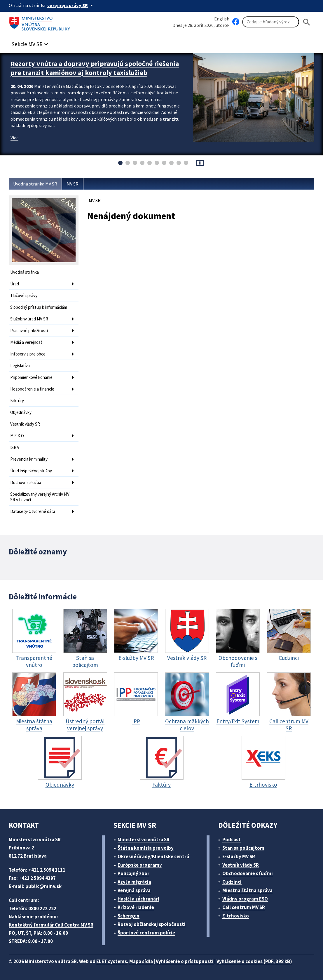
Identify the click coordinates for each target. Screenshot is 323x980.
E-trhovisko (236, 916)
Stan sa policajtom (243, 848)
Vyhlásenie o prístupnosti (185, 961)
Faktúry (17, 401)
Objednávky (21, 412)
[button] (31, 43)
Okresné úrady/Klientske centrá (153, 856)
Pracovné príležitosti (29, 331)
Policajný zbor (133, 873)
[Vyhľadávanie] (271, 22)
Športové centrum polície (146, 933)
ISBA (15, 447)
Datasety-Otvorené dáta (33, 511)
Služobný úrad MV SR (29, 319)
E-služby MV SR (239, 856)
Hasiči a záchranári (138, 899)
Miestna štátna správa (247, 890)
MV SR (73, 184)
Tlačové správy (24, 295)
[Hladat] (307, 22)
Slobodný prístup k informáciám (39, 307)
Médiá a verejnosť (26, 342)
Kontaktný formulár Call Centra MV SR (51, 925)
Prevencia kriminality (29, 459)
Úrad (15, 284)
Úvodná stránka (25, 272)
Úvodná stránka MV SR (35, 184)
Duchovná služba (26, 482)
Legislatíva (20, 366)
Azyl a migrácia (134, 882)
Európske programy (140, 865)
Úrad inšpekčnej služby (31, 471)
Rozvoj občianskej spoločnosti (152, 924)
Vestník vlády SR (25, 424)
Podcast (232, 839)
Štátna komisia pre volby (146, 848)
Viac (14, 138)
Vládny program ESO (245, 899)
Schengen (129, 916)
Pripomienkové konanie (31, 377)
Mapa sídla (141, 961)
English (222, 19)
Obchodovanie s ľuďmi (248, 873)
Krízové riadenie (136, 907)
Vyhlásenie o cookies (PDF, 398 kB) (254, 961)
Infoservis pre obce (28, 354)
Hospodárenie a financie (32, 389)
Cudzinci (232, 882)
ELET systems (112, 961)
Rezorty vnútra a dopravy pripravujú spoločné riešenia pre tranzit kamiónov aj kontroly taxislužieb (95, 68)
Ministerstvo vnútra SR (144, 839)
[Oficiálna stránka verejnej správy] (71, 5)
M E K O (17, 436)
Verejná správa (134, 890)
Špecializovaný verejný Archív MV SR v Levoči (40, 497)
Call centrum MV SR (244, 907)
